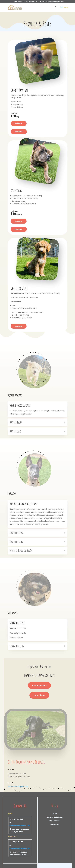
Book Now (19, 132)
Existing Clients (39, 685)
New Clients (39, 695)
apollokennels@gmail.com (18, 786)
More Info (19, 123)
